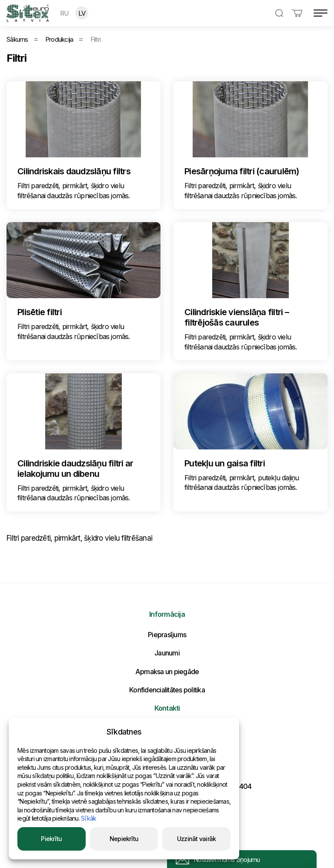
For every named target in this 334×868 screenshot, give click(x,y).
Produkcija (59, 39)
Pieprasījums (167, 635)
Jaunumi (167, 653)
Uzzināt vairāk (197, 839)
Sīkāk (89, 818)
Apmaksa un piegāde (167, 672)
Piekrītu (51, 839)
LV (82, 13)
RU (64, 13)
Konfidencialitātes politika (167, 690)
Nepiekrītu (124, 839)
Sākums (17, 39)
